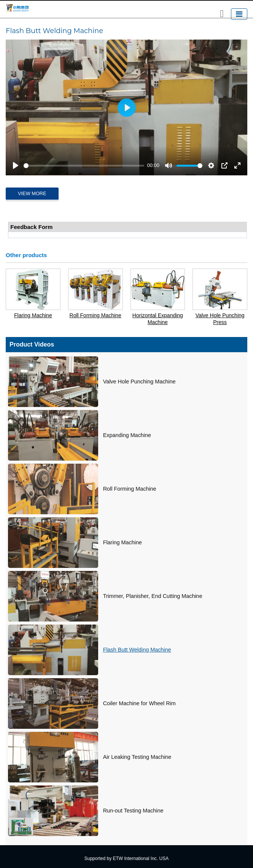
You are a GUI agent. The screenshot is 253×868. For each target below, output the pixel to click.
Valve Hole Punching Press (220, 319)
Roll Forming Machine (95, 315)
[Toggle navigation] (239, 14)
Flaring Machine (33, 315)
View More (32, 193)
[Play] (16, 165)
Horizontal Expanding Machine (158, 319)
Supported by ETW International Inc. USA (126, 858)
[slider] (84, 166)
